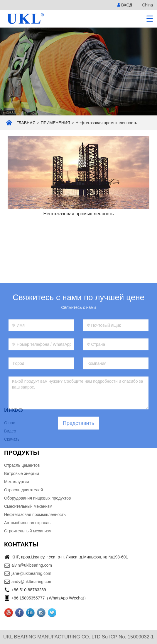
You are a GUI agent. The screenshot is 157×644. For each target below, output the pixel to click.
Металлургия (17, 482)
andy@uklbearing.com (32, 582)
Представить (78, 451)
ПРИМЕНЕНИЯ (55, 123)
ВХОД (127, 5)
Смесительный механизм (28, 506)
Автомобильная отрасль (27, 523)
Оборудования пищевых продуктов (38, 498)
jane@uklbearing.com (31, 573)
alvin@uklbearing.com (32, 565)
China (147, 5)
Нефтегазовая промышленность (106, 123)
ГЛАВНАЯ (26, 123)
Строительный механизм (28, 531)
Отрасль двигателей (23, 490)
